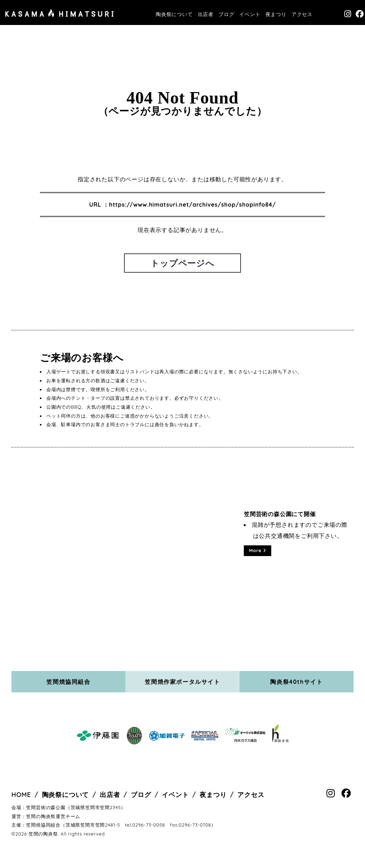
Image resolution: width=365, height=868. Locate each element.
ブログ (226, 14)
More (258, 550)
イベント (250, 14)
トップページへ (182, 263)
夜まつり (276, 14)
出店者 (206, 14)
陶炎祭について (174, 14)
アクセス (302, 14)
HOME (21, 795)
